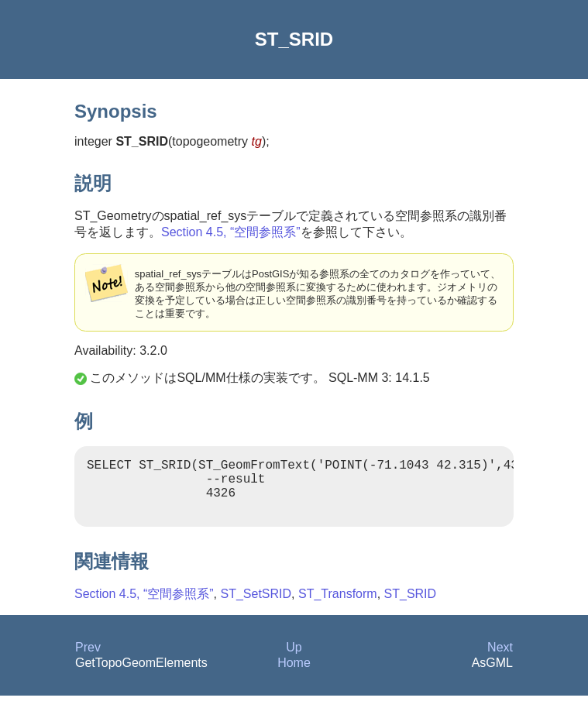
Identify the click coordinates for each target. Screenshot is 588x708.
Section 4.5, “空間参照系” (231, 232)
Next (500, 660)
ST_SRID (411, 606)
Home (294, 675)
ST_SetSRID (256, 606)
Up (294, 660)
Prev (88, 660)
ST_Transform (338, 606)
